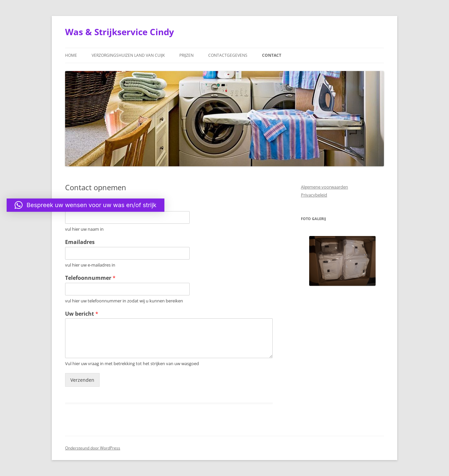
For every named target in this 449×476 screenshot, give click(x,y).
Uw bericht (82, 314)
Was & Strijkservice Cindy (120, 32)
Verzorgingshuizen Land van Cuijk (128, 55)
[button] (86, 205)
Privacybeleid (314, 195)
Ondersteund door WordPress (93, 448)
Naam (75, 207)
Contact (272, 55)
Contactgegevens (228, 55)
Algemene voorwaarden (324, 187)
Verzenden (82, 380)
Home (71, 55)
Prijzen (186, 55)
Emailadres (80, 242)
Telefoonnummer (90, 278)
